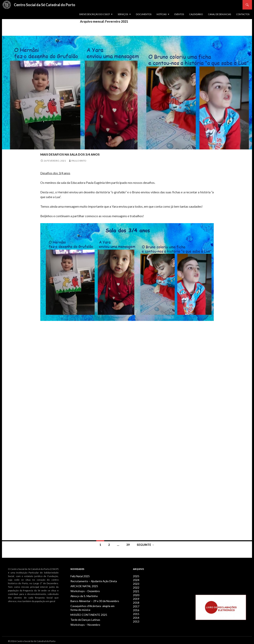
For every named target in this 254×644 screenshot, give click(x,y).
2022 (136, 587)
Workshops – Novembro (83, 623)
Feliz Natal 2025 (79, 576)
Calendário (196, 14)
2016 (136, 608)
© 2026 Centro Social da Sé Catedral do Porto (32, 639)
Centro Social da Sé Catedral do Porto (45, 5)
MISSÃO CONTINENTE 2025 (86, 613)
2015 (136, 612)
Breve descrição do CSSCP (95, 14)
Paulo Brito (79, 161)
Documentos (144, 14)
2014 (136, 615)
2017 (136, 605)
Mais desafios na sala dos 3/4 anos (100, 153)
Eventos (179, 14)
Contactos (243, 14)
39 (128, 545)
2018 (136, 601)
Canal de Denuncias (219, 14)
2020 (136, 594)
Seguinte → (146, 545)
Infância (46, 146)
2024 (136, 580)
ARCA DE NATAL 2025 (82, 586)
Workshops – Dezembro (83, 590)
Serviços (123, 14)
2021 (136, 590)
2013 (136, 619)
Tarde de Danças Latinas (83, 618)
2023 (136, 583)
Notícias (162, 14)
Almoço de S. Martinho (82, 595)
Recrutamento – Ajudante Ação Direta (90, 581)
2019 (136, 598)
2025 (136, 576)
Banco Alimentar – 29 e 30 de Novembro (92, 600)
